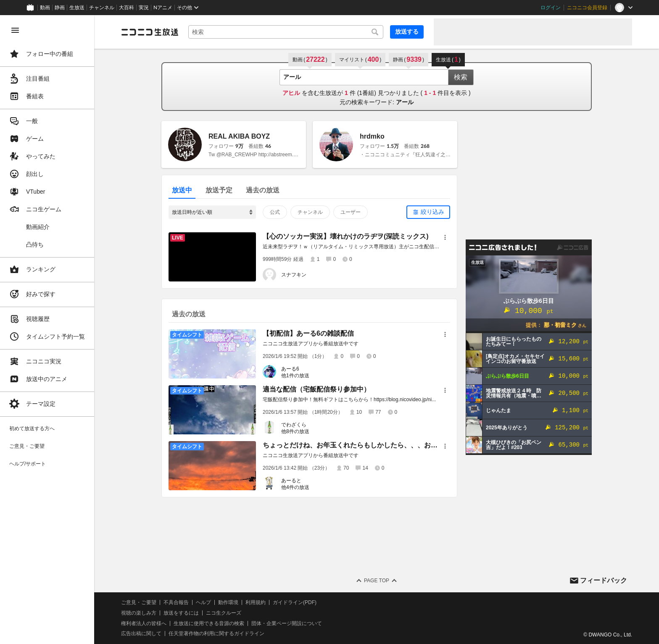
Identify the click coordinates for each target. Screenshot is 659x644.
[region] (47, 330)
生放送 (77, 8)
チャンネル (102, 8)
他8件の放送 (295, 431)
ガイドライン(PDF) (295, 602)
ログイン (551, 8)
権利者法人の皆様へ (144, 623)
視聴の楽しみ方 (139, 613)
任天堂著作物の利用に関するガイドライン (216, 633)
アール (405, 102)
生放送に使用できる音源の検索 (209, 623)
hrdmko (372, 136)
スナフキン (294, 275)
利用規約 (256, 602)
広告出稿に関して (141, 633)
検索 (461, 77)
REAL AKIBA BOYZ (239, 136)
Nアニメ (163, 8)
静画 (60, 8)
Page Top (377, 581)
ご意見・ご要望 (139, 602)
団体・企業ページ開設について (287, 623)
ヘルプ (203, 602)
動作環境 (228, 602)
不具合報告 (176, 602)
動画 (45, 8)
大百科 (127, 8)
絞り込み (432, 212)
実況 (144, 8)
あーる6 (290, 369)
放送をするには (181, 613)
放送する (407, 32)
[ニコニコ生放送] (150, 32)
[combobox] (286, 32)
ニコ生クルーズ (224, 613)
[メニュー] (445, 237)
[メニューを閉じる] (15, 30)
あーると (291, 481)
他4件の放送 (295, 487)
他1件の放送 (295, 376)
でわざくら (294, 425)
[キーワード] (286, 32)
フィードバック (604, 580)
